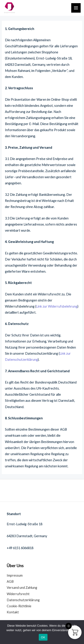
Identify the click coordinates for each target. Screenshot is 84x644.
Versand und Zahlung (22, 588)
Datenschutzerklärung (23, 600)
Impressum (15, 575)
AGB (10, 581)
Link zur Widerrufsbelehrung (57, 306)
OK (43, 637)
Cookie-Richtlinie (19, 606)
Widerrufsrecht (18, 594)
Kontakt (13, 612)
